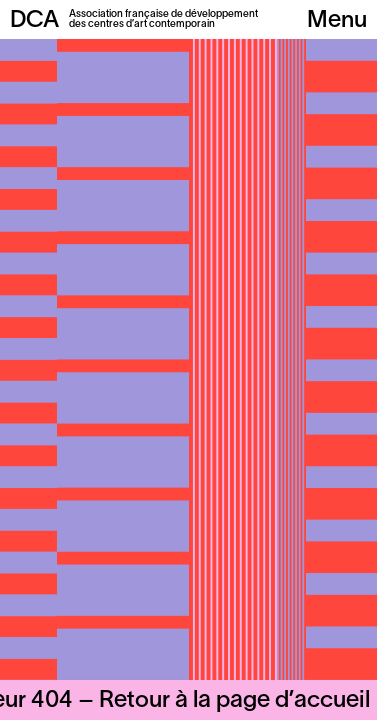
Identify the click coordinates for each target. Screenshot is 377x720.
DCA (34, 21)
